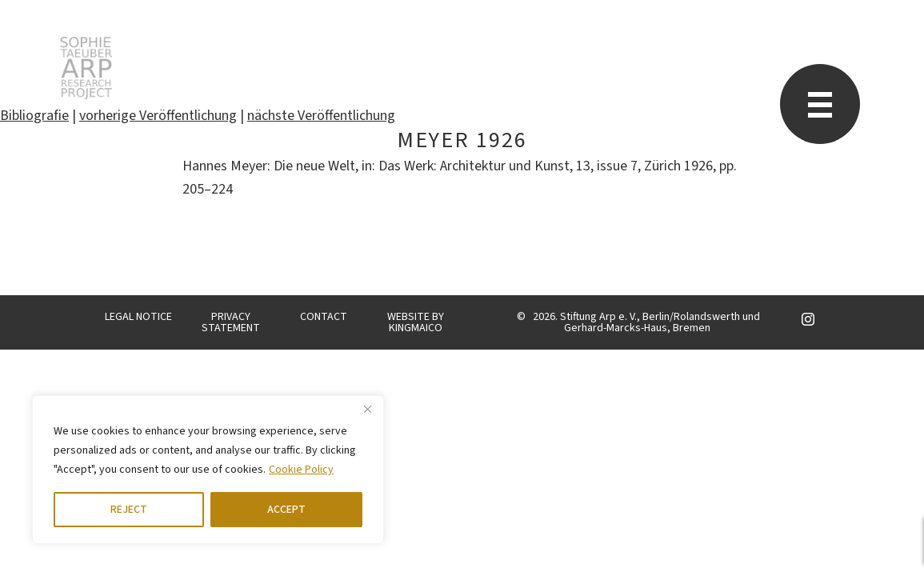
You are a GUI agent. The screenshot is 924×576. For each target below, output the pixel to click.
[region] (208, 470)
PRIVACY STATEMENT (231, 322)
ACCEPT (286, 510)
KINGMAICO (416, 328)
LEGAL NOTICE (138, 317)
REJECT (129, 510)
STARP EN (86, 68)
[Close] (367, 409)
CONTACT (324, 317)
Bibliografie (34, 116)
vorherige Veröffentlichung (158, 116)
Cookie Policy (301, 470)
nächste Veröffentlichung (321, 116)
